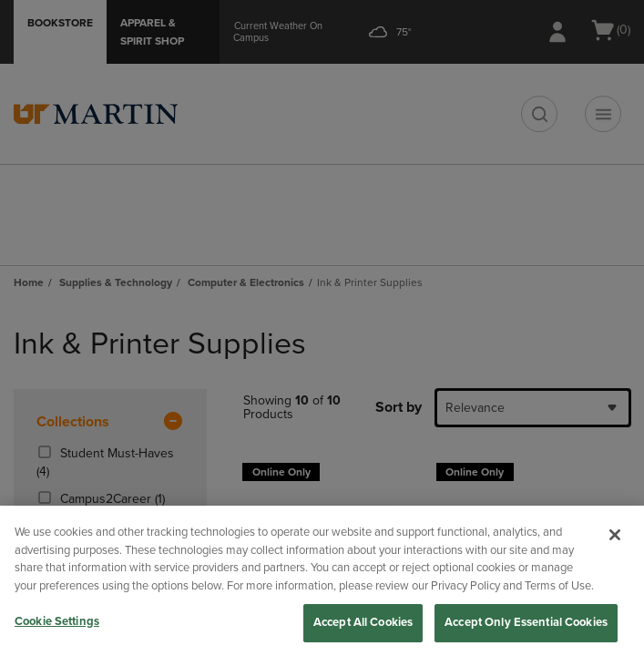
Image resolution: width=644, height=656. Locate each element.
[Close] (615, 535)
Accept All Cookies (363, 622)
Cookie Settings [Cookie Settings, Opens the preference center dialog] (57, 621)
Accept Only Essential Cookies (526, 622)
